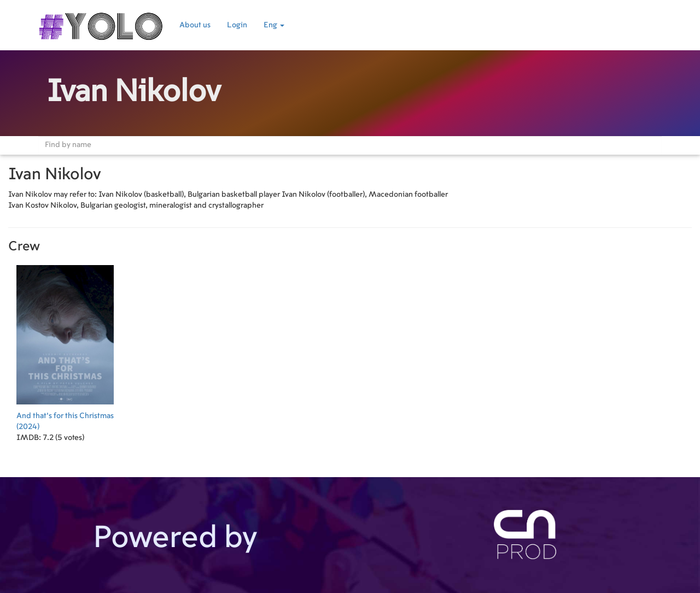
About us (195, 25)
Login (237, 25)
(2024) (65, 345)
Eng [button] (274, 25)
